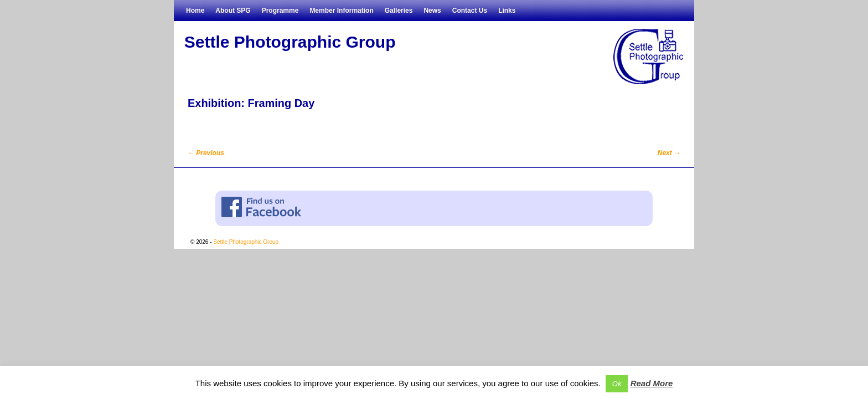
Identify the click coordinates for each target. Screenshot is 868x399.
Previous (206, 153)
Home (195, 11)
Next (669, 153)
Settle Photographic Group (290, 42)
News (432, 11)
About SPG (233, 11)
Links (507, 11)
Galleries (399, 11)
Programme (280, 11)
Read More (652, 383)
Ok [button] (617, 384)
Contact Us (470, 11)
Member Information (341, 11)
